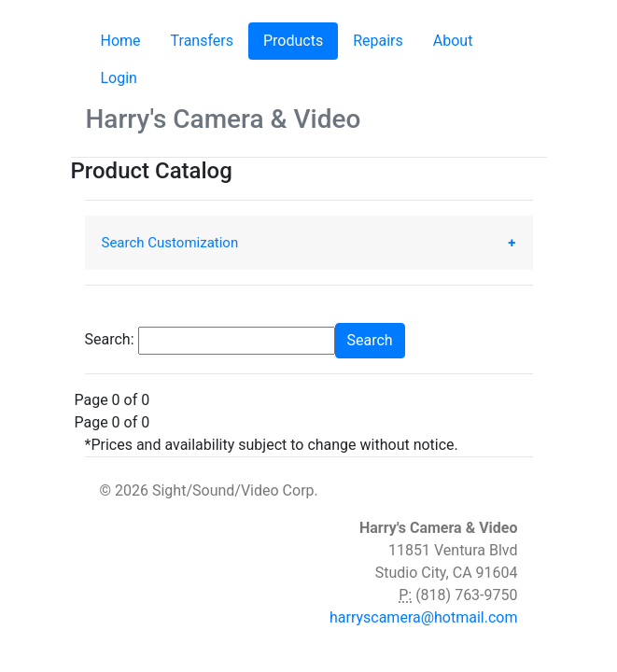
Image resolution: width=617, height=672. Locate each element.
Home (121, 41)
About (453, 41)
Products (301, 40)
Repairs (378, 41)
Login (119, 78)
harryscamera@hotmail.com (424, 617)
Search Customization (170, 243)
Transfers (202, 41)
